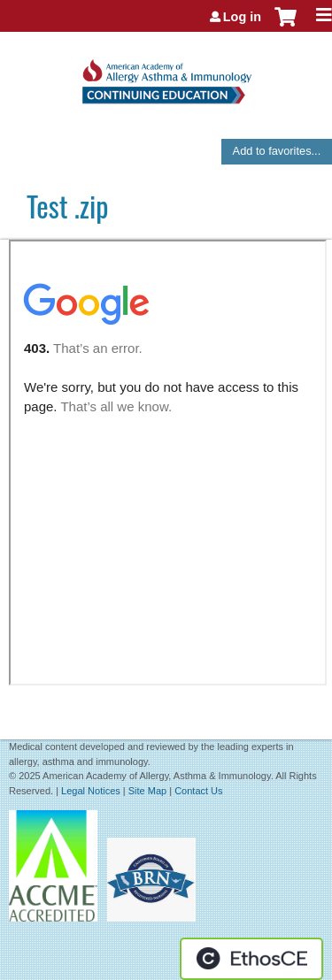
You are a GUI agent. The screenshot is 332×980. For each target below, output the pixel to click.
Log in (242, 17)
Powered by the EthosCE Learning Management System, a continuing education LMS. (251, 959)
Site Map (147, 791)
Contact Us (198, 791)
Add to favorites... (277, 151)
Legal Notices (91, 791)
